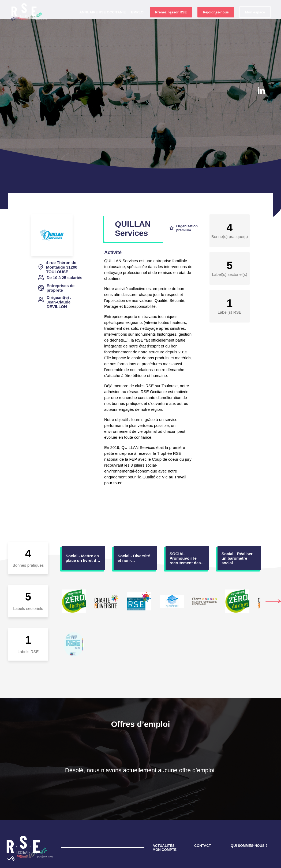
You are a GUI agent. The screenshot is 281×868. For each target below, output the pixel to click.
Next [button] (273, 577)
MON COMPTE (164, 825)
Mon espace (255, 22)
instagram (261, 106)
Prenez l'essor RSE (171, 22)
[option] (83, 534)
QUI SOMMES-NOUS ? (249, 821)
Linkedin (261, 90)
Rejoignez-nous (216, 22)
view (83, 534)
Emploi (137, 22)
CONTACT (203, 821)
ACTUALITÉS (163, 821)
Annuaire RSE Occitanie (102, 22)
